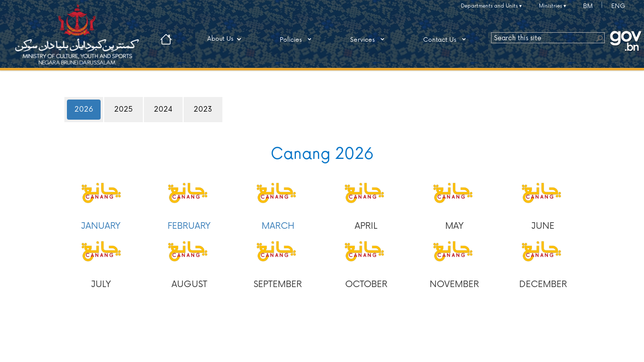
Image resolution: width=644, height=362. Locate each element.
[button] (599, 38)
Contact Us (446, 39)
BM (588, 6)
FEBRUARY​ (189, 226)
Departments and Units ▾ (491, 6)
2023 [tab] (203, 109)
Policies (297, 39)
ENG (618, 6)
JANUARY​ (101, 226)
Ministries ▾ (552, 6)
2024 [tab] (163, 109)
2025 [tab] (124, 109)
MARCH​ (278, 226)
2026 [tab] (84, 109)
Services (369, 39)
